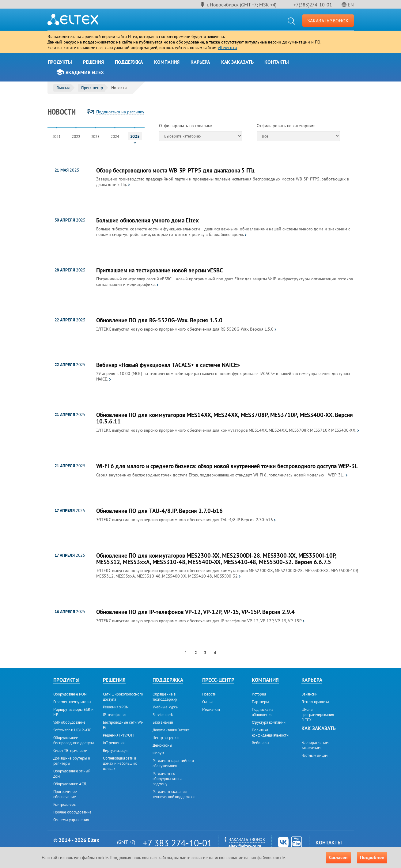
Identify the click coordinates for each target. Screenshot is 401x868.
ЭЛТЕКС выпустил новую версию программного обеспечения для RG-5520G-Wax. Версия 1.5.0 (185, 329)
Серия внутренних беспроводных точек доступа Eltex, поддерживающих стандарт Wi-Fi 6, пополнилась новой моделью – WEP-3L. (220, 475)
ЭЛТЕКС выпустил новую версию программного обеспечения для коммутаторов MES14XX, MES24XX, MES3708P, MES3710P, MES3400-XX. (226, 430)
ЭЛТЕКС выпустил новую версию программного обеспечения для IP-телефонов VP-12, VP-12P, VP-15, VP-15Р (199, 621)
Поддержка (129, 62)
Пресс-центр (92, 88)
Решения (93, 62)
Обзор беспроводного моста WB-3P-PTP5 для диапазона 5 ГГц (175, 171)
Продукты (60, 62)
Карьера (200, 62)
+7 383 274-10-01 (177, 843)
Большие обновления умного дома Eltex (148, 220)
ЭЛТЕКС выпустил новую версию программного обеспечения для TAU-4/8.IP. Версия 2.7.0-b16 (185, 520)
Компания (167, 62)
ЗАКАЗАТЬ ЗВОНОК (328, 21)
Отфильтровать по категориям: (286, 126)
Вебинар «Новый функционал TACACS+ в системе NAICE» (168, 365)
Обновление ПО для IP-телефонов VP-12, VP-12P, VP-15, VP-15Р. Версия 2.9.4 (196, 612)
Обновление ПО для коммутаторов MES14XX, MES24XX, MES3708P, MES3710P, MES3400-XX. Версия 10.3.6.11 (225, 418)
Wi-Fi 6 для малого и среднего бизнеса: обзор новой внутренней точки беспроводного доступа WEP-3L (227, 466)
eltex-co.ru (227, 47)
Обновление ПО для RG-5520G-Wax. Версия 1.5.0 (159, 320)
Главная (63, 88)
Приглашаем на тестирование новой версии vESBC (160, 270)
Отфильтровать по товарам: (185, 126)
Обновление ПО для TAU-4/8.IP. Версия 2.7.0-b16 (159, 511)
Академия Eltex (85, 72)
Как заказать (237, 62)
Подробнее (372, 857)
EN (351, 5)
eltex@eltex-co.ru (245, 846)
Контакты (276, 62)
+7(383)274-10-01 (313, 5)
